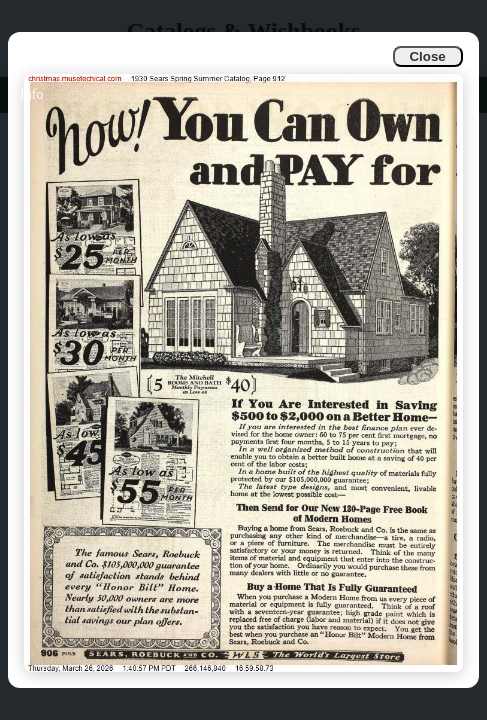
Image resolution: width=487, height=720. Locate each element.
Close (427, 56)
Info (31, 94)
